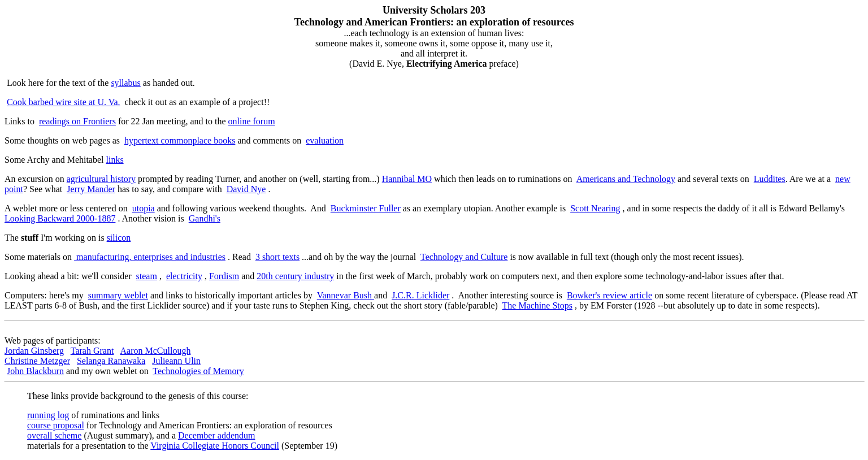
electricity (184, 276)
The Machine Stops (537, 305)
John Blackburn (35, 371)
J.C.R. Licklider (420, 295)
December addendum (216, 435)
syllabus (125, 83)
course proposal (56, 425)
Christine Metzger (37, 361)
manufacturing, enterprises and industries (150, 257)
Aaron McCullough (156, 351)
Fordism (224, 276)
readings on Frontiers (77, 121)
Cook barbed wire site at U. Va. (64, 102)
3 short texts (277, 257)
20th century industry (295, 276)
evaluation (325, 140)
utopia (144, 208)
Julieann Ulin (176, 361)
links (115, 160)
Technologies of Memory (198, 371)
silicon (119, 238)
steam (147, 276)
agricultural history (101, 179)
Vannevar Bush (346, 295)
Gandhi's (205, 218)
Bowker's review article (609, 295)
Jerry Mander (91, 189)
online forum (252, 121)
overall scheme (54, 435)
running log (48, 415)
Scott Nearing (595, 208)
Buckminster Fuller (366, 208)
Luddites (770, 179)
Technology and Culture (464, 257)
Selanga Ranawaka (111, 361)
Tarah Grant (92, 351)
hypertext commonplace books (180, 140)
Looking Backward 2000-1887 (60, 218)
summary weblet (118, 295)
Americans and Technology (626, 179)
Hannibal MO (407, 179)
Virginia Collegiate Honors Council (215, 446)
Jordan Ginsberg (34, 351)
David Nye (246, 189)
